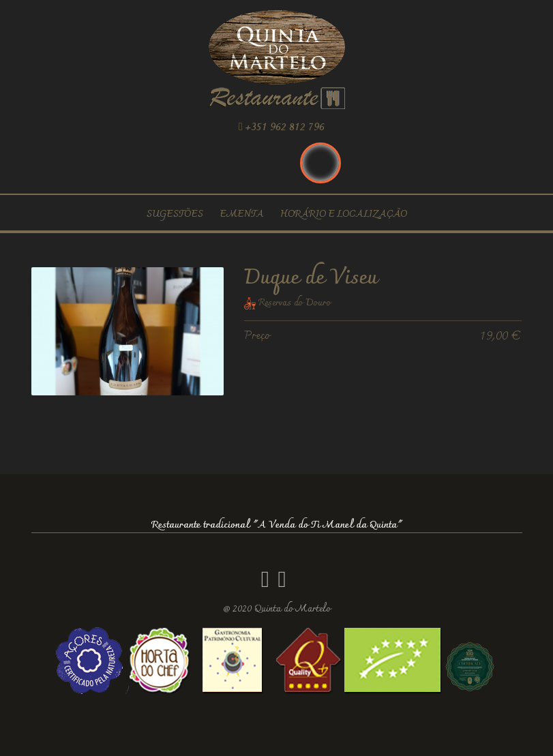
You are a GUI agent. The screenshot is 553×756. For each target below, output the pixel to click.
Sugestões (175, 214)
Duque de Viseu (311, 278)
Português (320, 163)
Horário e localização (344, 214)
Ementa (242, 214)
